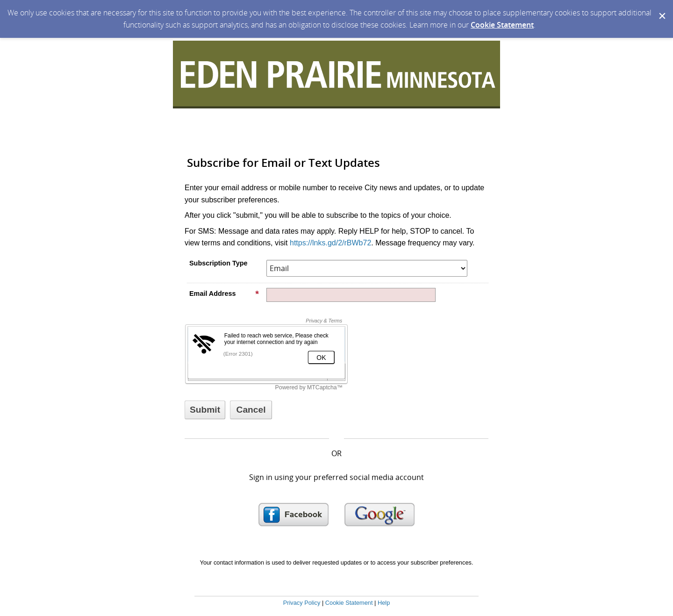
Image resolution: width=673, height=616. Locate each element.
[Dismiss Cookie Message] (661, 9)
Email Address (224, 294)
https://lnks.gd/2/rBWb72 (330, 243)
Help (384, 603)
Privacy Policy (302, 603)
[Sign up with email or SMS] (205, 410)
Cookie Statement (502, 25)
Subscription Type (218, 263)
